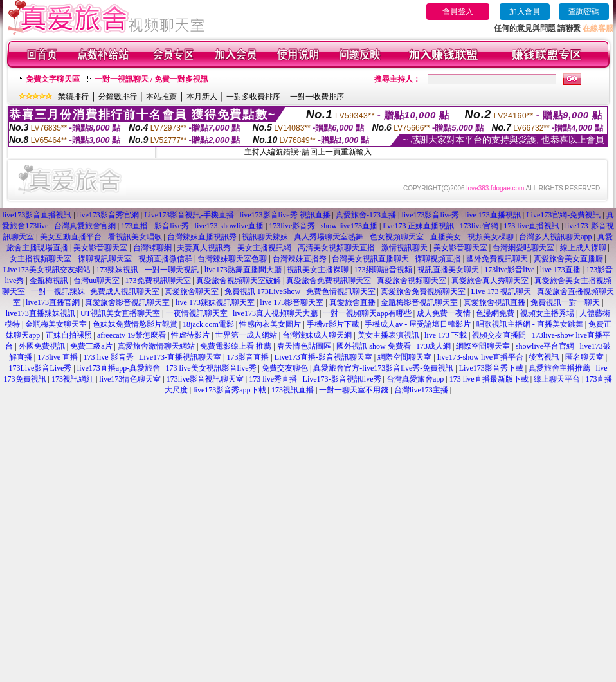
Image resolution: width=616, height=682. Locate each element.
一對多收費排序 (253, 97)
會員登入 (458, 12)
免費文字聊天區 (53, 79)
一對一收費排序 (317, 97)
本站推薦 (161, 97)
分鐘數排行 (118, 97)
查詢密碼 (584, 12)
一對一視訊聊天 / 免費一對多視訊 (151, 79)
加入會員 (525, 12)
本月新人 (202, 97)
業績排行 (73, 97)
